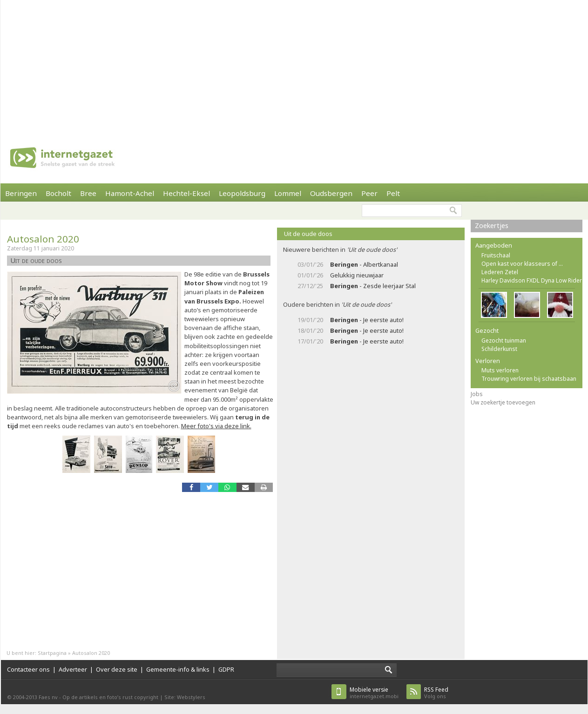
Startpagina (52, 653)
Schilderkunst (499, 349)
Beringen (21, 193)
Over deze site (117, 669)
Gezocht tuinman (504, 340)
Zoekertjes (492, 226)
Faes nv (48, 697)
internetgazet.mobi (374, 693)
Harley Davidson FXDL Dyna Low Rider (532, 280)
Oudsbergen (331, 193)
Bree (88, 193)
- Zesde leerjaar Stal (373, 286)
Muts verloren (500, 370)
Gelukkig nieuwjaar (357, 275)
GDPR (226, 669)
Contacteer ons (28, 669)
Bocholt (58, 193)
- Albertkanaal (364, 264)
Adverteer (73, 669)
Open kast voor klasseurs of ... (522, 264)
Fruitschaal (496, 255)
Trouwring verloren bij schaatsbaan (529, 379)
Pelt (393, 193)
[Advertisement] (229, 65)
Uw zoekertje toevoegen (503, 402)
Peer (369, 193)
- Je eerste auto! (367, 320)
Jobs (477, 394)
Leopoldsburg (242, 193)
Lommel (288, 193)
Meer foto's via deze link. (216, 426)
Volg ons (436, 693)
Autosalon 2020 (43, 239)
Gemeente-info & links (178, 669)
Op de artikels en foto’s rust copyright (110, 697)
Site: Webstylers (185, 697)
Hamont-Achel (130, 193)
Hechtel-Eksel (186, 193)
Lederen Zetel (500, 272)
